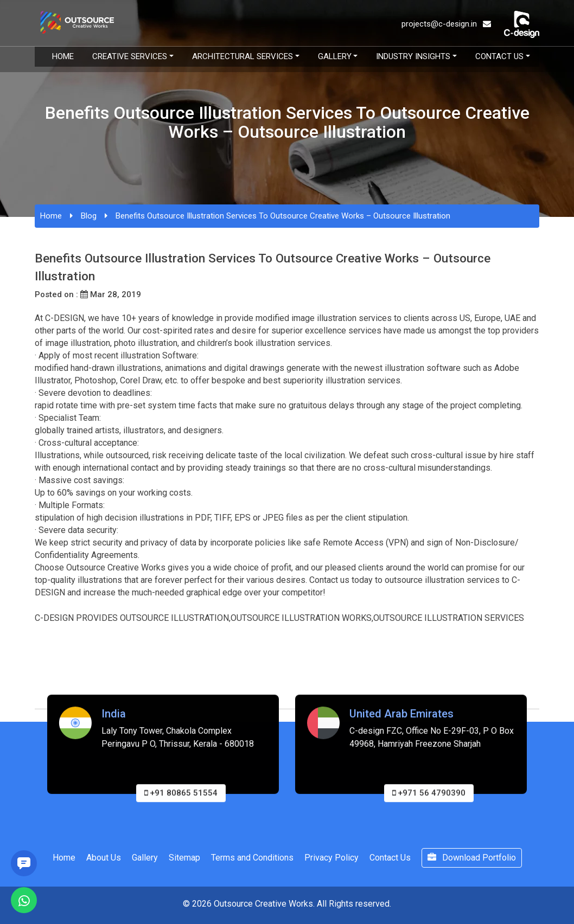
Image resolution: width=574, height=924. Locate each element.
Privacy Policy (331, 858)
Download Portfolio (472, 858)
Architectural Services (243, 56)
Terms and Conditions (252, 858)
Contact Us (499, 56)
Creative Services (130, 56)
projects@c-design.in (446, 24)
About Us (104, 858)
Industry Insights (413, 56)
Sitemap (184, 858)
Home (63, 56)
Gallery (335, 56)
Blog (89, 216)
